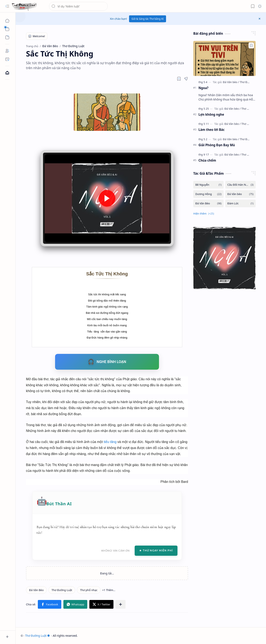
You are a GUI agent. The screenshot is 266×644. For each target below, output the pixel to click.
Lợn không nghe (211, 114)
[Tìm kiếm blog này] (78, 6)
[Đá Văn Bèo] (36, 590)
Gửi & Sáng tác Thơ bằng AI (148, 19)
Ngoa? (203, 88)
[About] (7, 51)
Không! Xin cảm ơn (116, 551)
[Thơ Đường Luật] (25, 6)
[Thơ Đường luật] (250, 82)
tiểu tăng (110, 442)
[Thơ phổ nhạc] (89, 590)
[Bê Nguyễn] (208, 185)
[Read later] (179, 79)
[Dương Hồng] (208, 194)
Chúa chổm (207, 160)
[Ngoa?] (224, 58)
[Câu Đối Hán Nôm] (240, 185)
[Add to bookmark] (251, 45)
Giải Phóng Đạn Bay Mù (217, 145)
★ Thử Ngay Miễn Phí (156, 550)
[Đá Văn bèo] (231, 82)
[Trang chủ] (7, 21)
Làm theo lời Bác (212, 130)
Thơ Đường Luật (38, 636)
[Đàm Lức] (240, 203)
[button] (7, 6)
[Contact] (7, 59)
